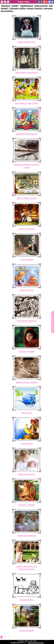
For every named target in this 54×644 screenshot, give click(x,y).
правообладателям (36, 643)
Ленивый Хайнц (27, 600)
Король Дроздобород (27, 536)
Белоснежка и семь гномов (27, 103)
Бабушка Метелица (27, 42)
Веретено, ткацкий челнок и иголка (27, 166)
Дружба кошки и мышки (27, 382)
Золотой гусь (27, 444)
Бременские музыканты (27, 134)
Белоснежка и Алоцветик (27, 73)
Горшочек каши (27, 290)
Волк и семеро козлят (27, 198)
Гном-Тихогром (27, 260)
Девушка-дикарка (27, 352)
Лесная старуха (27, 631)
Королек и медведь (27, 505)
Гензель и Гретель (27, 229)
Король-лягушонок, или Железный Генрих (27, 568)
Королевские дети (27, 474)
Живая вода (27, 413)
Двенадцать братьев (27, 321)
